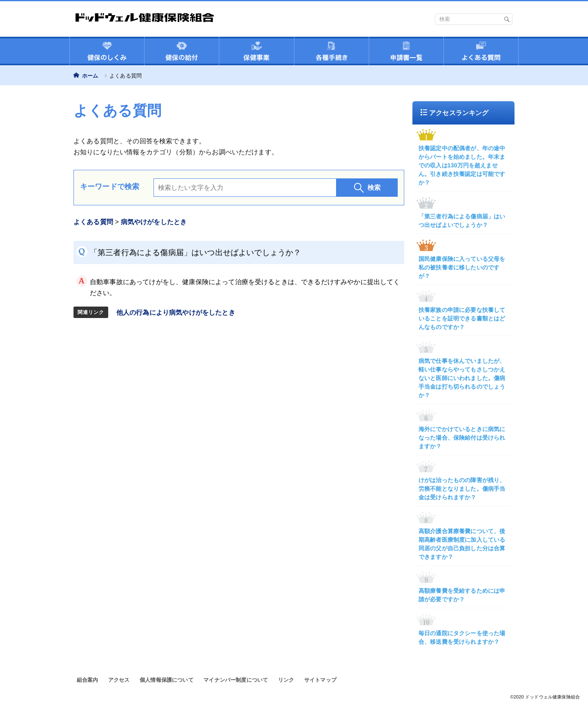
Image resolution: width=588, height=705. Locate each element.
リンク (286, 680)
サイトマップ (320, 680)
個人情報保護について (167, 680)
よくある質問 (93, 222)
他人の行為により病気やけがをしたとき (176, 312)
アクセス (119, 680)
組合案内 (88, 680)
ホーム (89, 76)
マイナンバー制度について (236, 680)
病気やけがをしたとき (154, 222)
